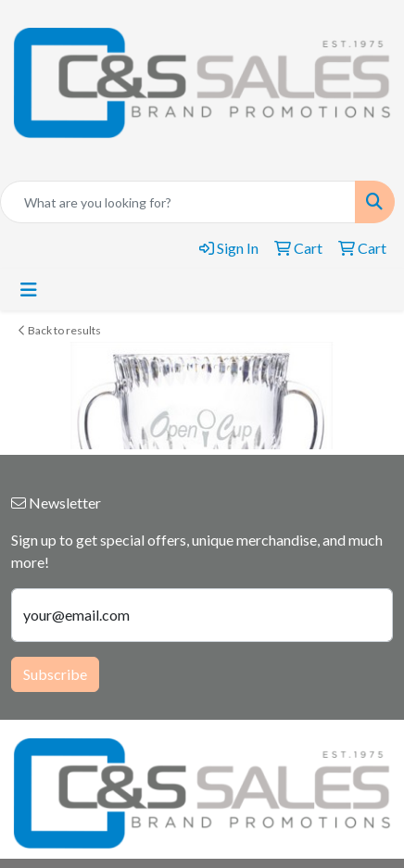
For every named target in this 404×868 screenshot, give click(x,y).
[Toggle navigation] (29, 289)
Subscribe (55, 674)
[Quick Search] (178, 202)
